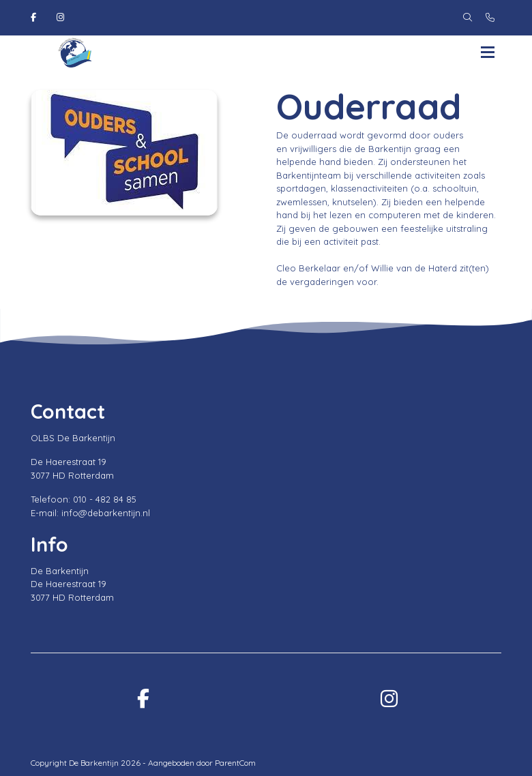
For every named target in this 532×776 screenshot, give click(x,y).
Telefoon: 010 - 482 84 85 (84, 499)
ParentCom (235, 763)
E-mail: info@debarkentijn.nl (90, 513)
